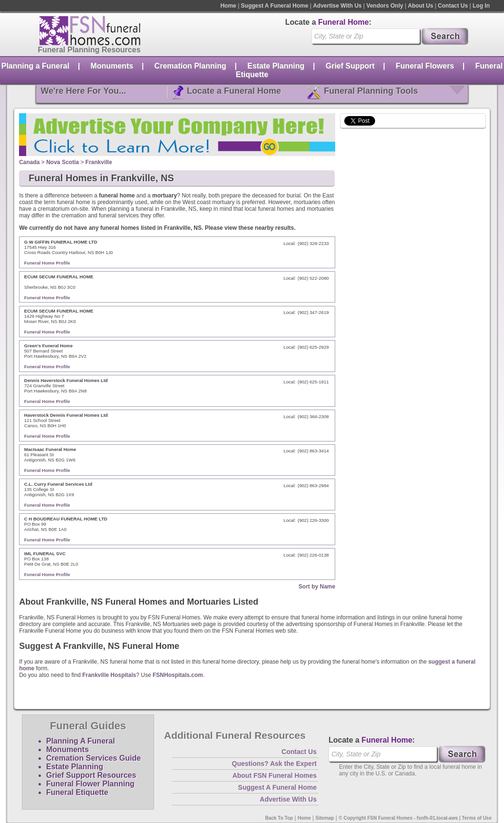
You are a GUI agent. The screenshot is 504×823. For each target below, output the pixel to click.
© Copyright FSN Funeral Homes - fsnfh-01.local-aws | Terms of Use (415, 818)
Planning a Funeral (35, 66)
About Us (421, 6)
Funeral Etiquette (77, 792)
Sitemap (325, 818)
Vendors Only (385, 6)
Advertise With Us (337, 6)
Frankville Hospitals (109, 675)
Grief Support (350, 66)
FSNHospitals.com (178, 675)
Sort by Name (317, 587)
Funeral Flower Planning (90, 784)
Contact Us (453, 6)
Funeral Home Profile (47, 263)
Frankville (99, 162)
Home (228, 6)
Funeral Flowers (425, 66)
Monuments (112, 66)
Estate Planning (276, 66)
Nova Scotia (63, 162)
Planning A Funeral (81, 741)
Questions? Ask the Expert (274, 764)
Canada (29, 162)
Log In (481, 6)
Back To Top (279, 818)
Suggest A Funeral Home (275, 6)
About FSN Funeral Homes (275, 775)
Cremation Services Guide (93, 758)
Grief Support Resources (91, 775)
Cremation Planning (190, 66)
